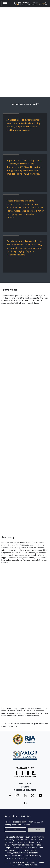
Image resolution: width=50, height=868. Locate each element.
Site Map (25, 787)
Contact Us (25, 784)
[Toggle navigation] (5, 4)
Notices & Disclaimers (25, 790)
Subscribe (36, 830)
